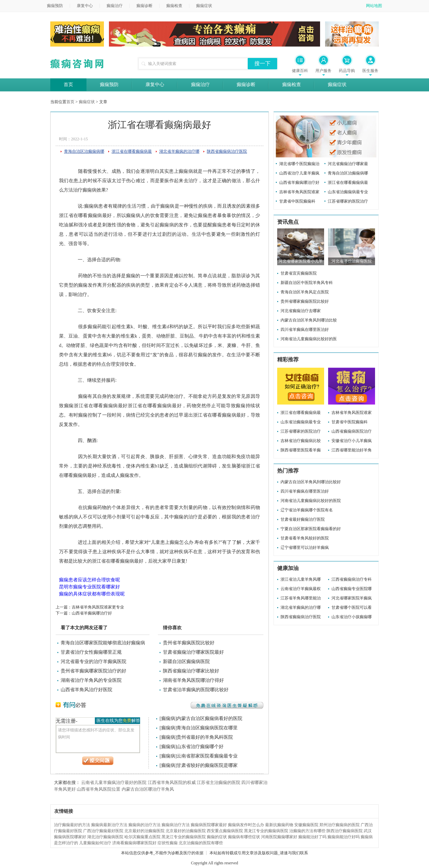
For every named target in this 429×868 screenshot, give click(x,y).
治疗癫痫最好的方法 (72, 825)
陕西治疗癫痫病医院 (345, 831)
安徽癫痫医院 (306, 825)
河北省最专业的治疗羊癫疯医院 (94, 662)
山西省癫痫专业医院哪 (352, 589)
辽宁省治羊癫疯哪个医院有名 (307, 510)
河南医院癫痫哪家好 (279, 837)
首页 (68, 85)
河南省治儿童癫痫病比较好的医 (309, 339)
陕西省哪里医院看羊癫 (301, 450)
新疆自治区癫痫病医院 (186, 662)
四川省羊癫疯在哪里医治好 (305, 330)
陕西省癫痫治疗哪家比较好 (191, 671)
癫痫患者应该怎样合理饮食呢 (89, 580)
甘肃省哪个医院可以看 (352, 607)
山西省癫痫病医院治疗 (352, 431)
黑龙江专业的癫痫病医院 (266, 831)
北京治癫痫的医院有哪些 (201, 843)
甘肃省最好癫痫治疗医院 (303, 519)
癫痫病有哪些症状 (244, 837)
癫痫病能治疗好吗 (344, 837)
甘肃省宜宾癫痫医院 (299, 273)
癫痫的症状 (217, 837)
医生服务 (370, 71)
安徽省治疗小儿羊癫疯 (352, 441)
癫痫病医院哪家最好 (209, 825)
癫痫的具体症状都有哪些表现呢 (92, 594)
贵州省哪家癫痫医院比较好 (305, 301)
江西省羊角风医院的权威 (172, 782)
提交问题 (98, 761)
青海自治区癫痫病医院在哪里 (207, 728)
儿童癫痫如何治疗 (95, 843)
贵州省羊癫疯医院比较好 (189, 643)
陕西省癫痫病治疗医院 (227, 151)
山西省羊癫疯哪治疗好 (92, 613)
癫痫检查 (174, 6)
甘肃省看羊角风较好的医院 (305, 538)
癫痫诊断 (144, 6)
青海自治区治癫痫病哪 (84, 151)
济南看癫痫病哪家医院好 (134, 843)
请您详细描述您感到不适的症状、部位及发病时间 (98, 739)
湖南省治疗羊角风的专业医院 (91, 680)
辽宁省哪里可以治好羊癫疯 (305, 548)
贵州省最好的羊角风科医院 (205, 737)
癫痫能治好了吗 (312, 837)
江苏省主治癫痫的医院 (219, 782)
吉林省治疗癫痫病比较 (301, 441)
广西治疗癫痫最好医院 (103, 831)
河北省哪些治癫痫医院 (352, 261)
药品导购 (347, 71)
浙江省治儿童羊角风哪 (301, 579)
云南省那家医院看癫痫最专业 (207, 756)
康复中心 (85, 6)
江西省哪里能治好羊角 (352, 450)
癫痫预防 (55, 6)
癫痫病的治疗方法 (144, 825)
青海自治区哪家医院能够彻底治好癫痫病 (103, 643)
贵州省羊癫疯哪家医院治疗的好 (94, 671)
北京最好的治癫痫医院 (144, 831)
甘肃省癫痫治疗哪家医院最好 (193, 652)
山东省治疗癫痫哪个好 (200, 747)
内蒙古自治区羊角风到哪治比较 (309, 320)
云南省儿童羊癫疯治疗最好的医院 (114, 782)
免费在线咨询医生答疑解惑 (227, 705)
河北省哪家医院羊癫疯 (352, 598)
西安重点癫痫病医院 (225, 831)
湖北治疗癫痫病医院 (105, 837)
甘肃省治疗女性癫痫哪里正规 (91, 652)
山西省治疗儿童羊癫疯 (299, 173)
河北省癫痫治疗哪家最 (348, 164)
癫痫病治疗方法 (176, 825)
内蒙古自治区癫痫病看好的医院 (209, 718)
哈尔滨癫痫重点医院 (142, 837)
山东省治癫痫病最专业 (348, 192)
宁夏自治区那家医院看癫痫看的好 (311, 529)
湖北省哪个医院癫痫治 (299, 164)
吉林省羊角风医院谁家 (299, 192)
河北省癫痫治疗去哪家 (301, 311)
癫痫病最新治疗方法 (109, 825)
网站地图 (374, 6)
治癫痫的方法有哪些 (307, 831)
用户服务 (323, 71)
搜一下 (262, 63)
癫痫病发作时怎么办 (246, 825)
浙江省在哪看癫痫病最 (132, 151)
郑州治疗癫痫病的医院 (340, 825)
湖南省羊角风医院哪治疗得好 (193, 680)
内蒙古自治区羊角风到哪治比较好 (311, 482)
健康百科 (300, 71)
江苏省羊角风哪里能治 (301, 598)
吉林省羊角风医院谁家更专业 (98, 607)
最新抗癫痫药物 (279, 825)
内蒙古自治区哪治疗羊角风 (148, 789)
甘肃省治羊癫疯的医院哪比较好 (196, 690)
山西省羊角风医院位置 (99, 789)
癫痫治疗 (115, 6)
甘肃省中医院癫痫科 (297, 201)
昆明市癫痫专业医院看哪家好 (89, 587)
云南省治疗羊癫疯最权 (301, 589)
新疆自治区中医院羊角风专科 (307, 283)
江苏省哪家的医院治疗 (348, 201)
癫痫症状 (204, 6)
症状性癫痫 (168, 843)
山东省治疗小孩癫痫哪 (352, 617)
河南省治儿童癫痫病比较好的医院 (311, 501)
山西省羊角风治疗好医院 (86, 690)
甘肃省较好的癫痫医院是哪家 (207, 765)
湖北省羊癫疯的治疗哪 (179, 151)
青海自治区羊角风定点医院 (305, 292)
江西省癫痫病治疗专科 (352, 579)
